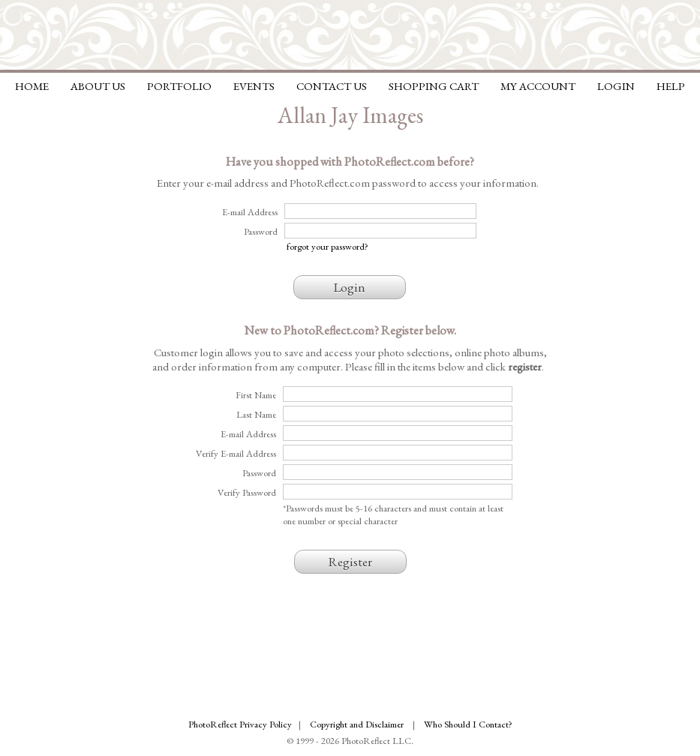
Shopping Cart (434, 86)
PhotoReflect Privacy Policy (240, 724)
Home (32, 86)
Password (259, 473)
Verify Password (247, 492)
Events (254, 86)
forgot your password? (327, 246)
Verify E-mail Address (236, 453)
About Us (98, 86)
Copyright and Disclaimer (358, 724)
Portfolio (179, 86)
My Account (538, 86)
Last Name (256, 414)
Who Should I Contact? (468, 724)
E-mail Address (248, 434)
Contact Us (332, 86)
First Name (256, 395)
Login (616, 86)
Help (671, 86)
